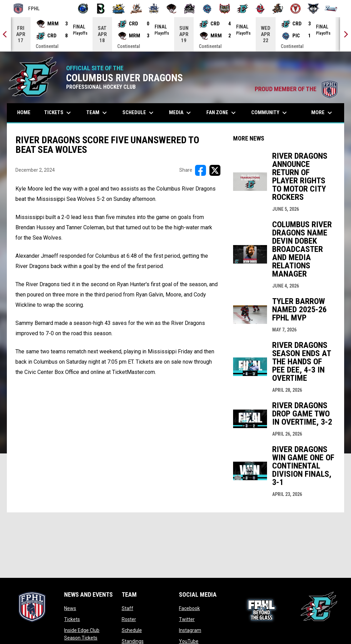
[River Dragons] (243, 9)
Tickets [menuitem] (58, 113)
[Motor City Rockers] (189, 9)
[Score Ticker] (175, 34)
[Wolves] (313, 9)
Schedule (132, 630)
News (70, 608)
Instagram (190, 630)
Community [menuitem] (270, 113)
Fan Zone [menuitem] (222, 113)
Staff (128, 608)
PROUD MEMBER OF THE (296, 89)
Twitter (187, 619)
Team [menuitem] (98, 113)
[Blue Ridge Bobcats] (118, 9)
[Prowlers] (225, 9)
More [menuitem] (323, 113)
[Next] (346, 34)
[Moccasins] (172, 9)
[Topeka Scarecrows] (278, 9)
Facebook (189, 608)
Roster (129, 619)
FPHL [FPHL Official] (27, 9)
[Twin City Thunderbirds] (296, 9)
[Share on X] (215, 170)
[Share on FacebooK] (201, 170)
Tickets (72, 619)
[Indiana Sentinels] (154, 9)
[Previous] (5, 34)
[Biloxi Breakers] (83, 9)
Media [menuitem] (181, 113)
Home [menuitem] (24, 112)
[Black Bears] (101, 9)
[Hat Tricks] (136, 9)
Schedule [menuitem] (139, 113)
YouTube (189, 641)
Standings (133, 641)
